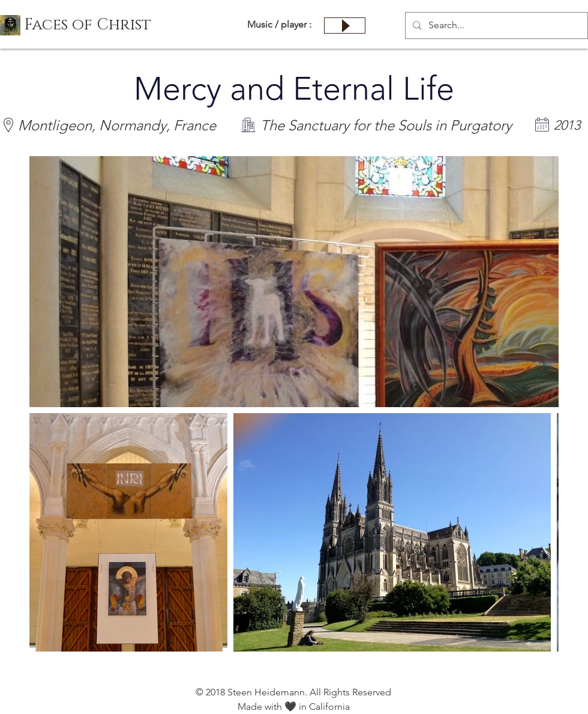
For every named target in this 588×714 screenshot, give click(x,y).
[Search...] (495, 26)
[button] (88, 25)
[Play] (345, 26)
